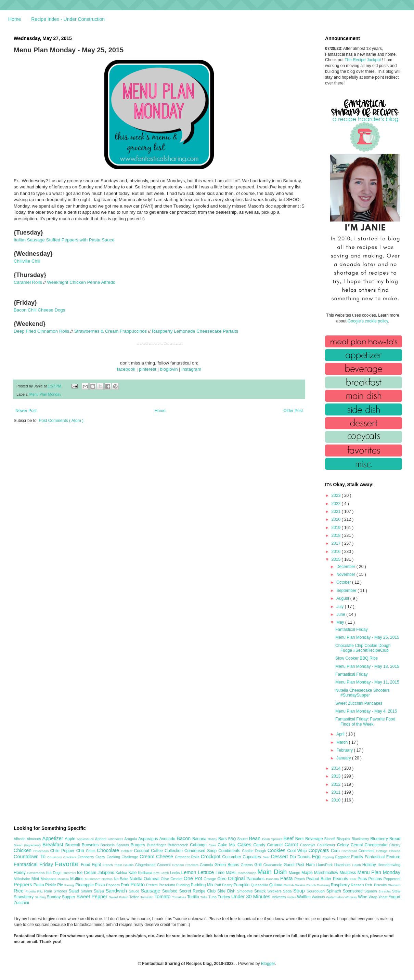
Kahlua (122, 873)
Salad (75, 891)
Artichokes (116, 839)
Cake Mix (227, 845)
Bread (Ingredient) (28, 845)
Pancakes (256, 879)
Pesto (39, 885)
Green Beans (228, 865)
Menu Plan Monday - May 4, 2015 (366, 711)
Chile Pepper (63, 851)
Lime (221, 873)
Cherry (395, 845)
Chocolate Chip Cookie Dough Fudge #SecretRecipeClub (363, 648)
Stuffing (41, 897)
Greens (248, 865)
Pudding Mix (202, 885)
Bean (256, 838)
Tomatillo (147, 897)
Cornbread (350, 851)
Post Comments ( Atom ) (61, 421)
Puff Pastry (224, 885)
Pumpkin (242, 885)
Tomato (163, 897)
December (346, 567)
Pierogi (70, 885)
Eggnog (329, 857)
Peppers (24, 885)
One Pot (194, 878)
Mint (36, 879)
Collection (174, 851)
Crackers (70, 857)
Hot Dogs (54, 873)
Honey (20, 873)
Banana (200, 839)
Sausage (152, 891)
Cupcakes (253, 857)
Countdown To (30, 857)
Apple (71, 839)
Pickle (51, 885)
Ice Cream (87, 873)
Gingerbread (146, 865)
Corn (336, 851)
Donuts (305, 857)
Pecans (376, 879)
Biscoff (331, 839)
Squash (371, 891)
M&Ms (232, 873)
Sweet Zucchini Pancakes (359, 703)
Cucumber (232, 857)
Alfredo (20, 839)
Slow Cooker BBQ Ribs (357, 658)
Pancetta (273, 879)
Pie (61, 885)
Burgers (139, 845)
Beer (300, 839)
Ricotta (31, 891)
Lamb (165, 873)
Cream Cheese (157, 857)
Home (15, 19)
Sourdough (316, 891)
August (343, 598)
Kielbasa (146, 873)
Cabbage (199, 845)
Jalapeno (107, 873)
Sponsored (354, 891)
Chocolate (109, 850)
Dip (294, 857)
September (347, 591)
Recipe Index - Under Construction (68, 19)
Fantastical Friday (352, 630)
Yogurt (394, 897)
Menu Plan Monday (45, 394)
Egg (317, 857)
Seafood (171, 891)
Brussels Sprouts (115, 845)
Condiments (230, 851)
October (344, 582)
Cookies (277, 850)
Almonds (35, 839)
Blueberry (380, 839)
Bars (223, 839)
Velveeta (279, 897)
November (346, 574)
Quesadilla (260, 885)
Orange (210, 879)
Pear (353, 879)
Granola (207, 865)
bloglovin (169, 369)
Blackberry (361, 839)
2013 (337, 776)
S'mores (61, 891)
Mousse (64, 879)
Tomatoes (180, 897)
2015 (337, 559)
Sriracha (385, 891)
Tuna (213, 897)
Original (237, 878)
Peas (363, 879)
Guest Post (295, 865)
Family (358, 857)
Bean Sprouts (273, 839)
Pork (126, 885)
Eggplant (343, 857)
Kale (133, 873)
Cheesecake (377, 845)
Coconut (142, 851)
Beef (289, 838)
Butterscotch (179, 845)
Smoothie (246, 891)
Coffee (158, 851)
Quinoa (276, 885)
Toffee (135, 897)
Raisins (300, 885)
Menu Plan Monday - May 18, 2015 (367, 666)
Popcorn (113, 885)
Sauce (135, 891)
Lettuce (207, 872)
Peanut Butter (320, 879)
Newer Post (26, 411)
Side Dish (227, 891)
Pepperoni (392, 879)
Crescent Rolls (188, 857)
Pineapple (85, 885)
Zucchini (21, 903)
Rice (20, 891)
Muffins (77, 879)
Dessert (280, 857)
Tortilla (194, 897)
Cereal (358, 845)
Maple (308, 873)
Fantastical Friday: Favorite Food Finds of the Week (365, 721)
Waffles (304, 897)
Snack (261, 891)
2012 (337, 784)
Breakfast (54, 845)
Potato (138, 885)
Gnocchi (165, 865)
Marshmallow (327, 873)
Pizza (100, 885)
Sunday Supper (62, 897)
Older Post (293, 411)
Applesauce (86, 839)
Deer (267, 857)
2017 (337, 543)
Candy (260, 845)
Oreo (223, 879)
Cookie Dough (255, 851)
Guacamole (273, 865)
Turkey (224, 897)
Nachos (108, 879)
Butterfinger (157, 845)
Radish (289, 885)
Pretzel (152, 885)
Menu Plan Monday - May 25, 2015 (367, 637)
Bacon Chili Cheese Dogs (39, 310)
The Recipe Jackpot (363, 60)
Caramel (276, 845)
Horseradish (36, 873)
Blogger (268, 964)
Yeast (384, 897)
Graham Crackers (186, 865)
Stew (396, 891)
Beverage (315, 839)
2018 (337, 535)
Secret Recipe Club (198, 891)
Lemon (189, 872)
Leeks (176, 873)
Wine (363, 897)
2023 (337, 495)
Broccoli (74, 845)
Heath (357, 865)
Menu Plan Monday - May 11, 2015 (367, 682)
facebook (126, 369)
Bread (395, 839)
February (345, 750)
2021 (337, 512)
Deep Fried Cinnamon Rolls (41, 331)
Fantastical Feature (383, 857)
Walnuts (319, 897)
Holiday (370, 865)
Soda (288, 891)
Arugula (131, 839)
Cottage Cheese (388, 851)
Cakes (245, 845)
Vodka (292, 897)
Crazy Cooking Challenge (118, 857)
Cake (213, 845)
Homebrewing (389, 865)
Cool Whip (298, 851)
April (341, 734)
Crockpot (212, 857)
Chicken (24, 850)
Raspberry (341, 885)
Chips (91, 851)
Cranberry (87, 857)
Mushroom (93, 879)
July (341, 607)
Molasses (49, 879)
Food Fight (92, 865)
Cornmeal (367, 851)
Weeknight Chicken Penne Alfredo (81, 282)
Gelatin (129, 865)
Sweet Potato (119, 897)
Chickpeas (42, 851)
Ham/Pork (325, 865)
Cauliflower (327, 845)
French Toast (113, 865)
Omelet (177, 879)
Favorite (68, 864)
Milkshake (23, 879)
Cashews (308, 845)
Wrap (373, 897)
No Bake (122, 879)
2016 (337, 552)
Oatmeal (152, 879)
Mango (295, 873)
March (343, 742)
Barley (213, 839)
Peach (300, 879)
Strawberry (24, 897)
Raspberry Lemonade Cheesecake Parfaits (195, 331)
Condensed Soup (201, 851)
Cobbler (128, 851)
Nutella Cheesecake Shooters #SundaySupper (363, 693)
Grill (259, 865)
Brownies (91, 845)
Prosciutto (167, 885)
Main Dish (273, 872)
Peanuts (341, 879)
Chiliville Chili (27, 261)
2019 (337, 528)
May (341, 622)
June (341, 614)
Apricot (101, 839)
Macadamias (247, 873)
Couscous (55, 857)
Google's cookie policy (368, 321)
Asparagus (149, 839)
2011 (337, 792)
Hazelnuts (343, 865)
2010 (337, 800)
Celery (344, 845)
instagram (191, 369)
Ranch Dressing (319, 885)
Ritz (41, 891)
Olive (166, 879)
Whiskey (351, 897)
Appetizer (54, 838)
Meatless (349, 873)
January (344, 758)
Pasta (287, 878)
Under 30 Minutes (251, 897)
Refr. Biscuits (376, 885)
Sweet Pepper (93, 897)
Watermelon (335, 897)
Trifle (204, 897)
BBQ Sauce (239, 839)
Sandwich (117, 891)
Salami (87, 891)
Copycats (320, 850)
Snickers (275, 891)
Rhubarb (394, 885)
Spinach (335, 891)
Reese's (358, 885)
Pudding (184, 885)
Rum (49, 891)
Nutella (137, 879)
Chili (81, 851)
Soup (300, 891)
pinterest (148, 369)
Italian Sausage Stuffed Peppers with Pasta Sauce (64, 240)
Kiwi (157, 873)
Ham (311, 865)
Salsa (100, 891)
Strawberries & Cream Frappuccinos (111, 331)
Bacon (184, 838)
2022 (337, 504)
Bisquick (344, 839)
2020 (337, 519)
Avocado (168, 839)
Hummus (70, 873)
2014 (337, 768)
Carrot (292, 845)
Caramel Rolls (28, 282)
